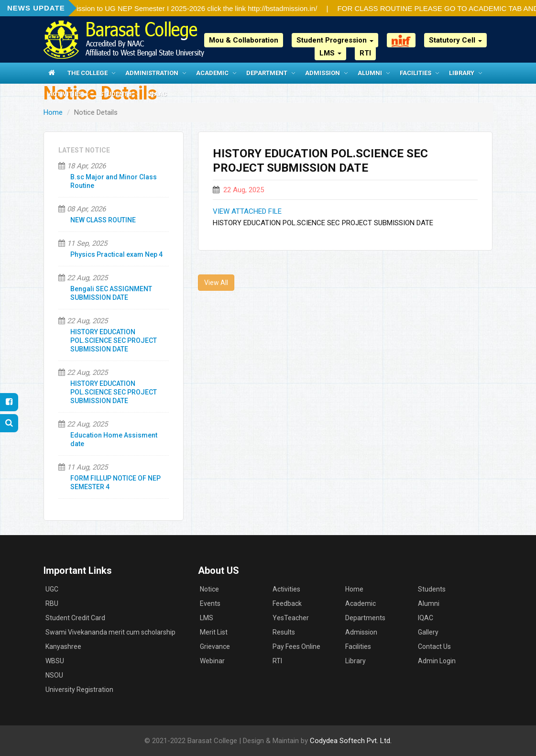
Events (210, 603)
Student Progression (335, 40)
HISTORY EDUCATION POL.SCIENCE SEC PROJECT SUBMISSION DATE (114, 340)
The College (88, 73)
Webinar (212, 661)
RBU (52, 603)
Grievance (215, 646)
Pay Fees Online (296, 646)
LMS (330, 53)
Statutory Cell (455, 40)
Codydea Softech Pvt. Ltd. (351, 741)
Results (284, 632)
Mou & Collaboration (244, 40)
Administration (152, 73)
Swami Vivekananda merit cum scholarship (110, 632)
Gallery (428, 632)
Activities (65, 94)
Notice (209, 589)
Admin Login (437, 661)
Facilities (416, 73)
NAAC (158, 94)
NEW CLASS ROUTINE (103, 220)
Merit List (214, 632)
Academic (212, 73)
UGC (52, 589)
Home (53, 112)
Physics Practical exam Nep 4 (116, 254)
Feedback (287, 603)
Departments (365, 618)
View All (216, 283)
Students (115, 94)
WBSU (55, 661)
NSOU (54, 675)
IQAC (426, 618)
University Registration (79, 690)
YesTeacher (291, 618)
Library (462, 73)
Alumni (370, 73)
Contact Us (434, 646)
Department (267, 73)
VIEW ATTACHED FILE (247, 211)
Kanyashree (63, 646)
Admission (323, 73)
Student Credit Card (75, 618)
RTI (365, 53)
